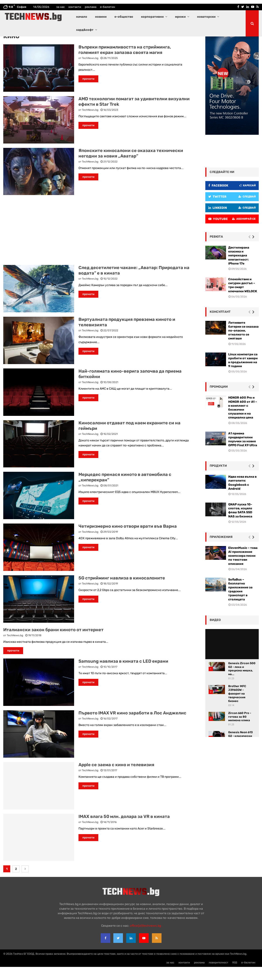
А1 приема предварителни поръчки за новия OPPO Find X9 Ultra (243, 453)
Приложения (221, 550)
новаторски (206, 17)
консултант (220, 325)
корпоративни (152, 17)
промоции (219, 400)
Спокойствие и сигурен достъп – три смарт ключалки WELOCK (243, 298)
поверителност (219, 976)
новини (101, 17)
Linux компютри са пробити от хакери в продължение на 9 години (243, 373)
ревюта (216, 250)
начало (82, 17)
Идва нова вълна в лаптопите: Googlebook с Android (242, 496)
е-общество (124, 17)
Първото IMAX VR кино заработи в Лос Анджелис (132, 726)
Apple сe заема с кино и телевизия (116, 778)
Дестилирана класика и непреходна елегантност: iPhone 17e (239, 269)
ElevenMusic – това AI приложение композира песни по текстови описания (243, 569)
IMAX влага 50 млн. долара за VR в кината (124, 830)
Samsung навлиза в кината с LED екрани (123, 674)
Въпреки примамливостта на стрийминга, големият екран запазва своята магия (125, 63)
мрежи (180, 17)
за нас (60, 7)
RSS (235, 976)
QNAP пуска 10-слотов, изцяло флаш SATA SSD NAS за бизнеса (240, 524)
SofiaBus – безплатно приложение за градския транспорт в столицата (240, 603)
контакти (75, 7)
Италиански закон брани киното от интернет (53, 643)
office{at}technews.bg (145, 939)
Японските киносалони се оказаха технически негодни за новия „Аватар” (131, 166)
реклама (91, 7)
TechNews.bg (90, 71)
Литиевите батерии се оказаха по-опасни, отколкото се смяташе (243, 344)
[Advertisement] (98, 243)
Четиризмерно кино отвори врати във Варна (128, 539)
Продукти (218, 479)
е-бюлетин (108, 7)
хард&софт (85, 30)
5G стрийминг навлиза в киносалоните (122, 591)
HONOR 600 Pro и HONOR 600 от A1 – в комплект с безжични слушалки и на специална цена (243, 421)
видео (215, 633)
